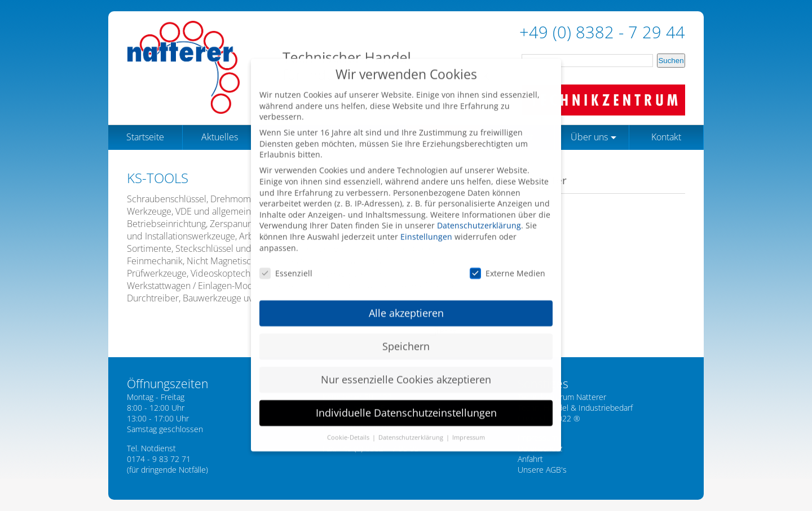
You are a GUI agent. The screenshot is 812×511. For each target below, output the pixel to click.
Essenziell (286, 264)
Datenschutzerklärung (479, 216)
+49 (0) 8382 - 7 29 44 (602, 32)
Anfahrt (530, 459)
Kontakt (666, 137)
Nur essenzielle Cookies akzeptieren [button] (406, 370)
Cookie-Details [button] (349, 428)
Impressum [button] (469, 428)
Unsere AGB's (542, 470)
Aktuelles (220, 137)
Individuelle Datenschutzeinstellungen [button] (406, 403)
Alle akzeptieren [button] (406, 304)
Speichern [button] (406, 337)
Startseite (145, 137)
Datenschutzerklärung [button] (412, 428)
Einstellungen (426, 227)
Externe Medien (507, 264)
